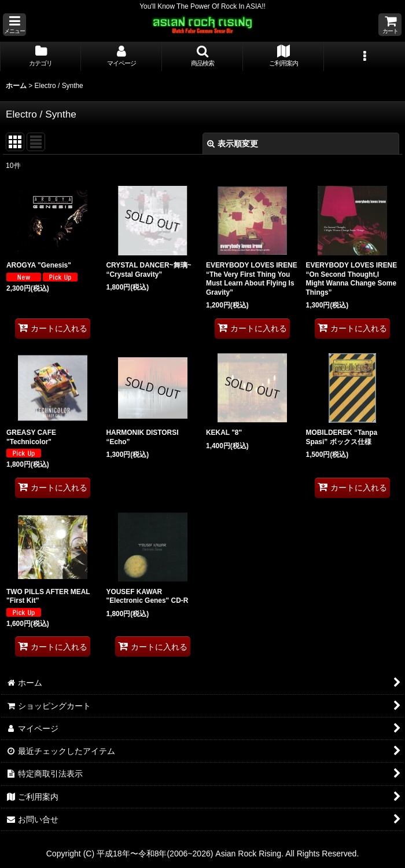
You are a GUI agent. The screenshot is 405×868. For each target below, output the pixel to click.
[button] (14, 25)
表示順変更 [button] (233, 144)
